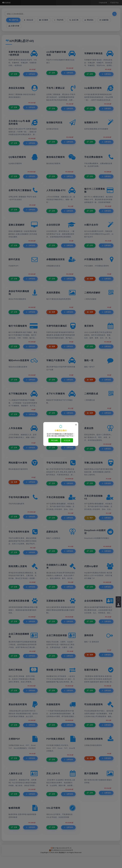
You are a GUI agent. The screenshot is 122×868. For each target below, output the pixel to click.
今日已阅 (67, 440)
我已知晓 (54, 440)
